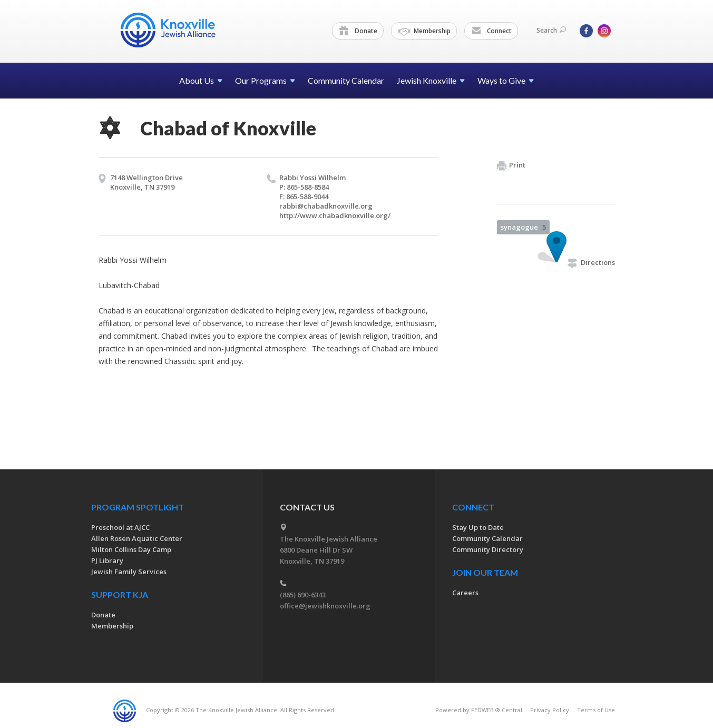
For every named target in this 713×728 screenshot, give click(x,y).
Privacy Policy (550, 710)
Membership (424, 31)
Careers (465, 593)
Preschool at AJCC (120, 527)
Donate (358, 31)
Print (511, 165)
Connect (492, 31)
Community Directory (488, 549)
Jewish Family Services (129, 572)
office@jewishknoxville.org (325, 606)
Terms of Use (596, 710)
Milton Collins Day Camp (131, 549)
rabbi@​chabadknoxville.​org (326, 206)
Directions (591, 262)
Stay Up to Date (478, 527)
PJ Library (107, 560)
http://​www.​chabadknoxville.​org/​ (335, 215)
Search (551, 30)
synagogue (523, 227)
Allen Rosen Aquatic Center (137, 538)
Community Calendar (346, 80)
